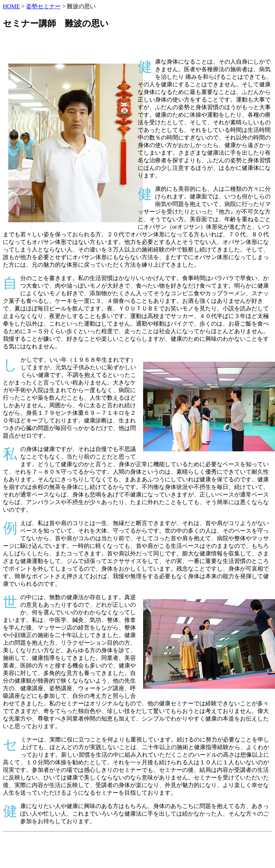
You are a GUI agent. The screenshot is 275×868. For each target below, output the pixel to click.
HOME (11, 6)
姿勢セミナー (43, 6)
